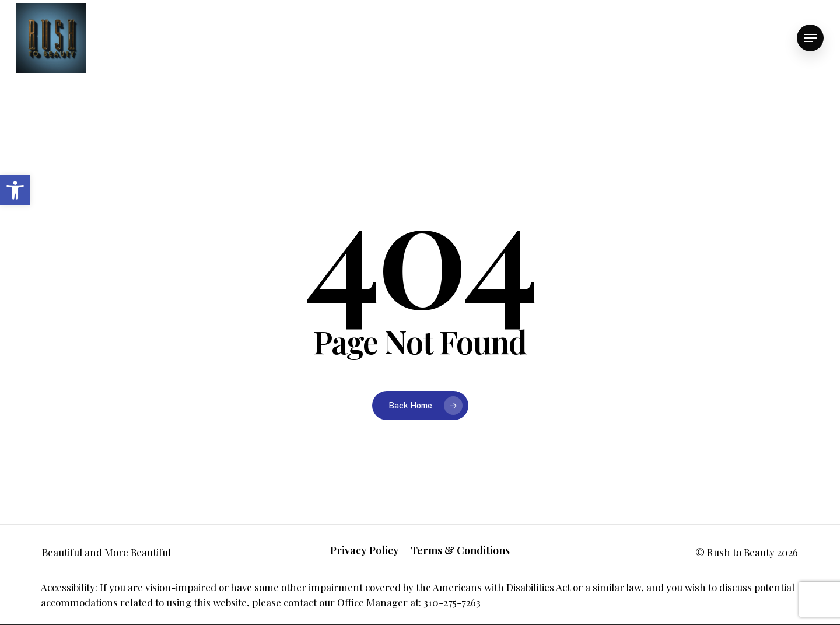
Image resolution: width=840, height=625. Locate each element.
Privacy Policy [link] (365, 550)
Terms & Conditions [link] (460, 550)
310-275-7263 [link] (452, 602)
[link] (15, 190)
